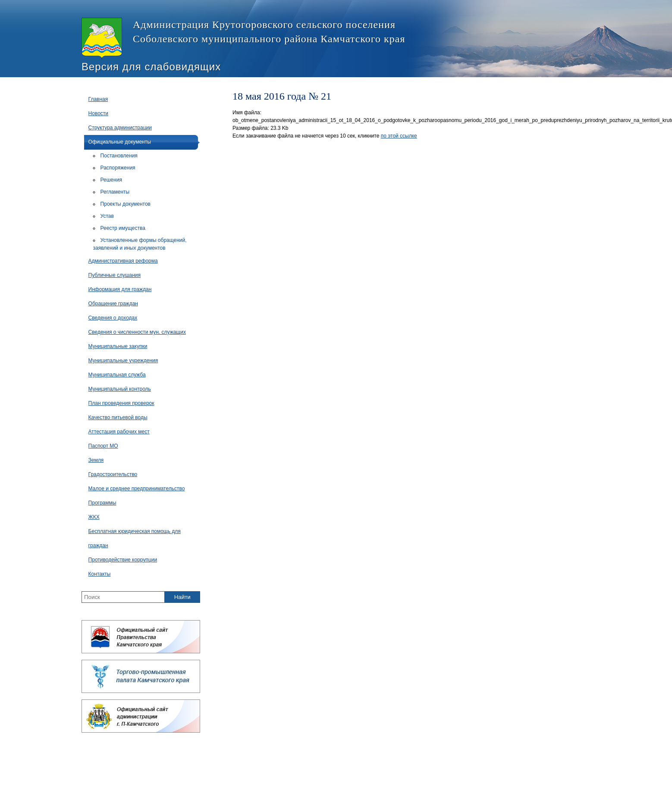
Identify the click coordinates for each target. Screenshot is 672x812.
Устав (107, 216)
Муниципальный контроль (120, 389)
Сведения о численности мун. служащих (137, 332)
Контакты (100, 574)
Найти (182, 597)
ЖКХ (94, 517)
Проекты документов (126, 204)
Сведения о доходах (113, 318)
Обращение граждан (113, 304)
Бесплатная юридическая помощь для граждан (135, 538)
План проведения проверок (121, 403)
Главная (98, 99)
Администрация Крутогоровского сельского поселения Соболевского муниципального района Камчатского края (243, 39)
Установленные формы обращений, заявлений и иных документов (140, 244)
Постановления (119, 156)
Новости (98, 113)
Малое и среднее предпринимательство (137, 489)
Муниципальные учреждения (123, 361)
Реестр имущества (123, 228)
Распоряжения (118, 168)
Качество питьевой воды (118, 417)
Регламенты (115, 192)
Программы (102, 503)
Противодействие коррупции (123, 560)
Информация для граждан (120, 289)
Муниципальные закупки (118, 346)
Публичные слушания (115, 275)
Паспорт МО (103, 446)
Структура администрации (120, 128)
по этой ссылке (399, 136)
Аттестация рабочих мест (119, 432)
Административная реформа (123, 261)
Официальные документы (120, 142)
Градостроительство (113, 474)
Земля (96, 460)
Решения (111, 180)
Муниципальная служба (117, 375)
